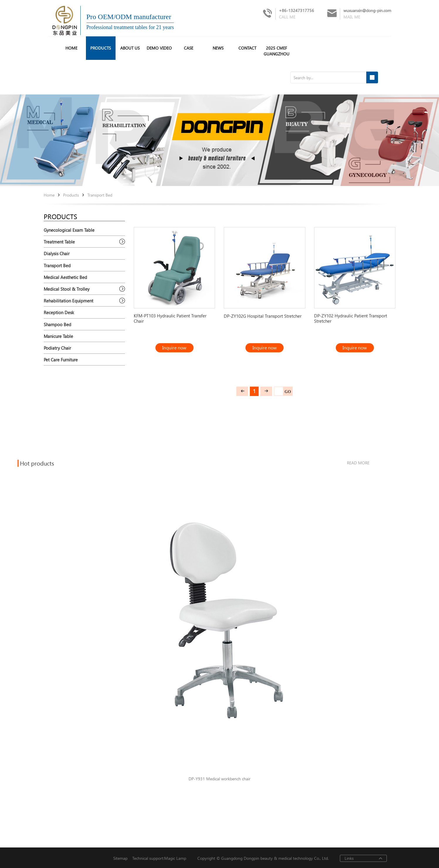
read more (358, 463)
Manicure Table (58, 336)
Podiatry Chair (57, 348)
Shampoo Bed (57, 324)
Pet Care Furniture (61, 360)
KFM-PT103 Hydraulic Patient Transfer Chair (170, 318)
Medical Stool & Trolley (67, 289)
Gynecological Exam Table (69, 230)
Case (189, 48)
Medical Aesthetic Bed (65, 277)
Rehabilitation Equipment (68, 301)
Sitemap (120, 858)
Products (101, 48)
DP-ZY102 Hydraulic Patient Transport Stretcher (351, 318)
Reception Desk (59, 312)
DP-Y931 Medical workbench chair (219, 779)
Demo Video (159, 48)
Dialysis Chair (57, 253)
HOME (71, 48)
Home (49, 195)
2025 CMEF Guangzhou (277, 51)
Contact (247, 48)
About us (130, 48)
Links (349, 858)
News (218, 48)
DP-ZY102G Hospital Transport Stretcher (263, 316)
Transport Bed (100, 195)
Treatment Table (59, 242)
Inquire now (174, 347)
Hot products (37, 463)
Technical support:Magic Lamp (157, 858)
